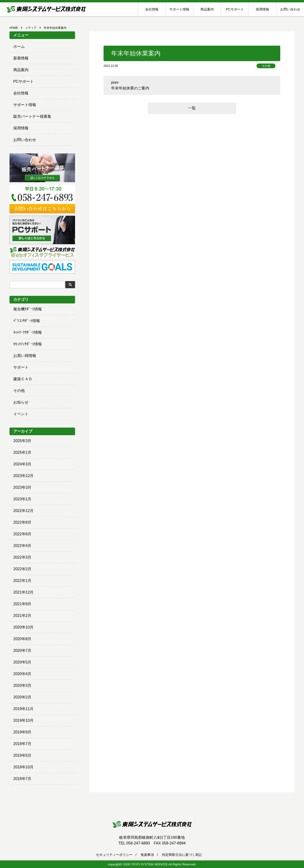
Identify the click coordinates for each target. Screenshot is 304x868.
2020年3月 (22, 685)
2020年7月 (22, 651)
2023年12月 (23, 476)
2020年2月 (22, 697)
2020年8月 (22, 639)
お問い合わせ (290, 9)
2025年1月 (22, 452)
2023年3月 (22, 487)
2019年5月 (22, 755)
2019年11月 (23, 709)
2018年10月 (23, 767)
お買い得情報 (25, 356)
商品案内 (207, 9)
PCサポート (235, 9)
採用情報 (262, 9)
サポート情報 (179, 9)
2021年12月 (23, 592)
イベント (21, 414)
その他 (19, 391)
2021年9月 (22, 604)
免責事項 (147, 855)
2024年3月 (22, 464)
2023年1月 (22, 499)
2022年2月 (22, 569)
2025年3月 (22, 441)
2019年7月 (22, 744)
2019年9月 (22, 732)
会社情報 (152, 9)
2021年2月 (22, 616)
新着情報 (21, 58)
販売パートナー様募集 (32, 116)
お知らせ (21, 402)
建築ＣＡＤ (23, 379)
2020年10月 (23, 627)
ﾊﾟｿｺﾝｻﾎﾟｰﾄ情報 (27, 321)
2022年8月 (22, 522)
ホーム (19, 46)
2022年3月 (22, 557)
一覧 (192, 108)
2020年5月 (22, 662)
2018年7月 (22, 779)
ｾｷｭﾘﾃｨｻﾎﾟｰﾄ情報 (28, 344)
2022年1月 (22, 581)
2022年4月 (22, 546)
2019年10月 (23, 720)
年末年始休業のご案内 (130, 88)
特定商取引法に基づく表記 (182, 855)
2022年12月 (23, 511)
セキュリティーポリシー (114, 855)
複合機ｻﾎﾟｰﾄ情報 (28, 309)
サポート (21, 367)
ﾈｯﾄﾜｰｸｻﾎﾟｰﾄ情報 (28, 332)
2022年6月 (22, 534)
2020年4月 (22, 674)
